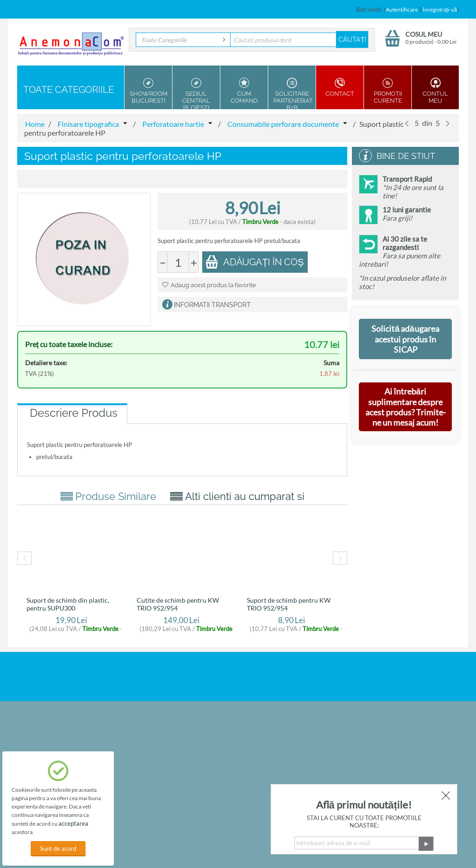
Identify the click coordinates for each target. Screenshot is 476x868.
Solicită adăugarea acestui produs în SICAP (405, 339)
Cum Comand (244, 91)
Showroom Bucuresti (149, 91)
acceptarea (73, 823)
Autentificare (402, 10)
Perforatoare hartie (173, 124)
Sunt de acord (58, 848)
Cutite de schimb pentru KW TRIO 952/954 (178, 604)
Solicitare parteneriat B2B (293, 93)
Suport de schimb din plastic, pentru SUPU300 (68, 604)
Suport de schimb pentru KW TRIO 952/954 (289, 604)
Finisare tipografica (88, 124)
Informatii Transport (212, 305)
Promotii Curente (388, 91)
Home (35, 124)
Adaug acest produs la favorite (209, 285)
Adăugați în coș (255, 262)
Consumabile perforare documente (283, 124)
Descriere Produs (74, 413)
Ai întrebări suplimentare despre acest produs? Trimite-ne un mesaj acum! (406, 407)
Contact (340, 87)
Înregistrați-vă (440, 10)
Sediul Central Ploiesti (196, 93)
